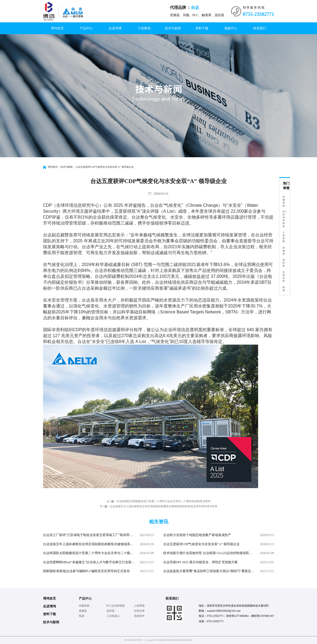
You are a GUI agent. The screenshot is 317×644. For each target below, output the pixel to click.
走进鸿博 (115, 28)
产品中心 (86, 28)
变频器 (284, 251)
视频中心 (231, 28)
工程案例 (144, 28)
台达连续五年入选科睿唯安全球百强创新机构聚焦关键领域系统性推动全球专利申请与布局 (159, 507)
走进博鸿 (49, 606)
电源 (284, 289)
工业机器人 (113, 616)
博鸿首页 (57, 28)
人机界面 (284, 237)
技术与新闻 (173, 28)
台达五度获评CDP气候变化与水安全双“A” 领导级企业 (105, 167)
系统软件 (139, 616)
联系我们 (260, 28)
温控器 (284, 263)
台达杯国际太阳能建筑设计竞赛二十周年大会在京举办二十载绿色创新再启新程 (159, 501)
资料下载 (202, 28)
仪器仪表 (284, 276)
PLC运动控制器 (285, 219)
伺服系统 (284, 201)
